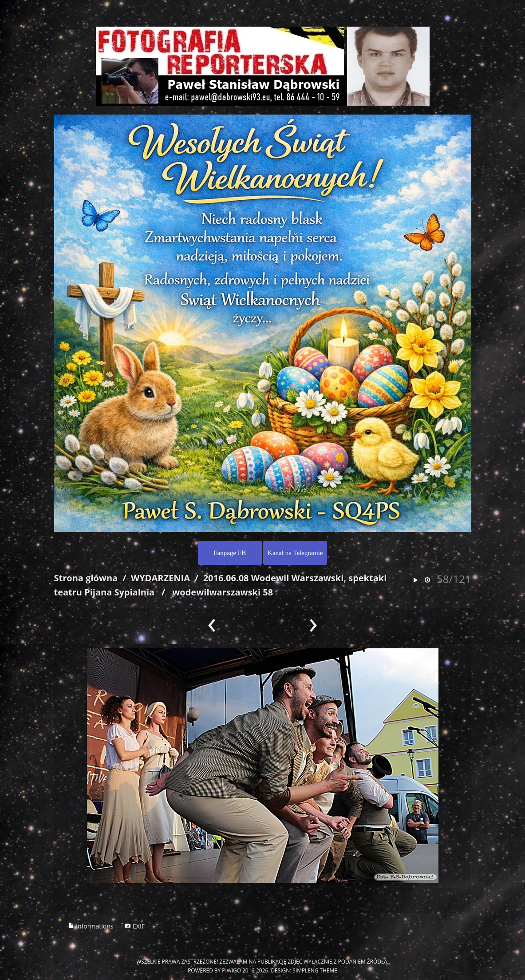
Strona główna (86, 578)
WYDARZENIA (160, 578)
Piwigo (231, 970)
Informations (91, 926)
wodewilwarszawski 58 (223, 592)
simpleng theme (315, 970)
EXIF (135, 926)
